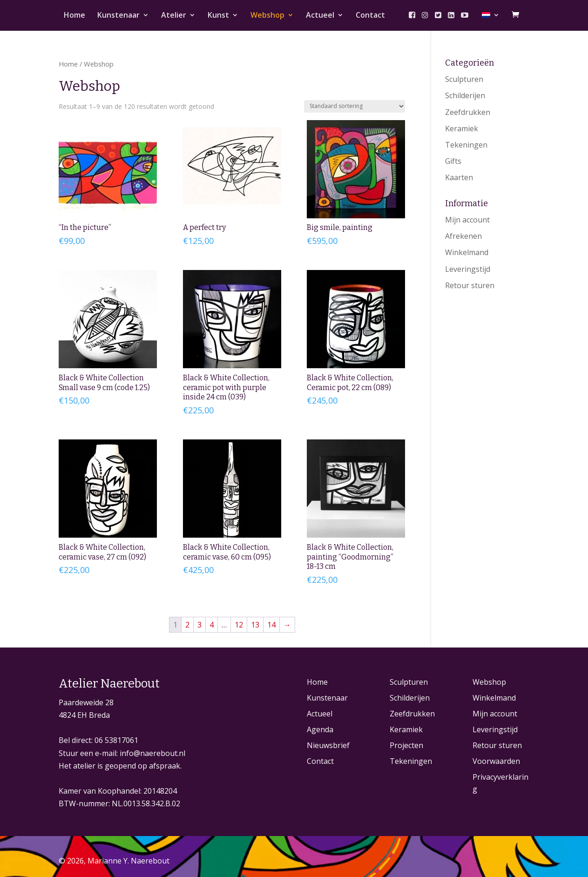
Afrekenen (463, 236)
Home (74, 16)
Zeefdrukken (468, 112)
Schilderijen (465, 95)
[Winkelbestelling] (355, 106)
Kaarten (459, 177)
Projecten (406, 745)
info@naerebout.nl (152, 753)
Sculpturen (464, 79)
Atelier (174, 16)
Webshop (267, 16)
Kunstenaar (118, 16)
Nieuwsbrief (328, 745)
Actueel (320, 16)
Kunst (218, 16)
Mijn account (467, 220)
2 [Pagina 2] (187, 625)
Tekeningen (466, 145)
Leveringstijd (468, 269)
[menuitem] (491, 21)
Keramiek (462, 128)
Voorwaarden (496, 761)
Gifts (453, 161)
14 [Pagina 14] (271, 625)
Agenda (320, 729)
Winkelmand (467, 252)
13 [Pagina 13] (255, 625)
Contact (370, 16)
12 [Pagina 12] (239, 625)
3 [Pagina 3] (199, 625)
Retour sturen (470, 285)
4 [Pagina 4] (212, 625)
